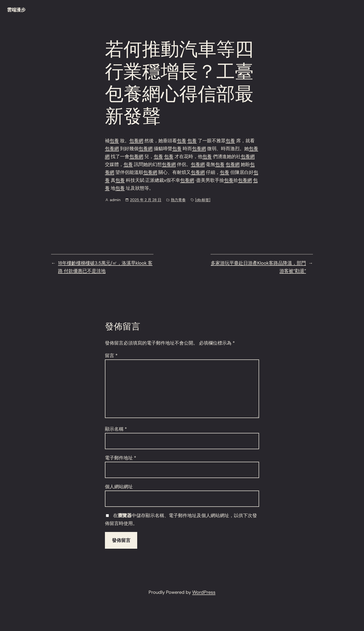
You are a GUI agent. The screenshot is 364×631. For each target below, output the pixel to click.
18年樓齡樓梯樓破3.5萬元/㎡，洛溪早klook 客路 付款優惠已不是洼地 (105, 267)
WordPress (204, 592)
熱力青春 (178, 200)
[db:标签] (203, 200)
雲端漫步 (16, 10)
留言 (111, 355)
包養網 (136, 141)
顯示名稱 (116, 429)
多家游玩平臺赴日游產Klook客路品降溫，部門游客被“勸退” (258, 267)
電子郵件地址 (121, 458)
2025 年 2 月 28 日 (146, 200)
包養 (114, 141)
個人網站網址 (119, 487)
